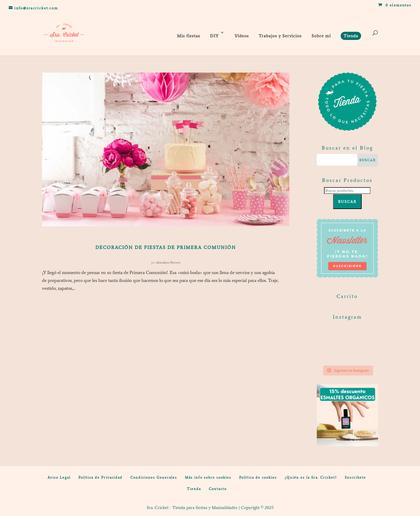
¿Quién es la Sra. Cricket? (311, 478)
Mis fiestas (189, 36)
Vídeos (242, 36)
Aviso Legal (59, 478)
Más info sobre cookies (208, 478)
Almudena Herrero (168, 263)
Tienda (194, 489)
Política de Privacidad (100, 478)
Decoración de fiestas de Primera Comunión (166, 247)
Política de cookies (258, 478)
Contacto (218, 489)
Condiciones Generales (154, 478)
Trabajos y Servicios (280, 36)
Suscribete (355, 478)
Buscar (347, 202)
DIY (214, 36)
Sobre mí (321, 36)
